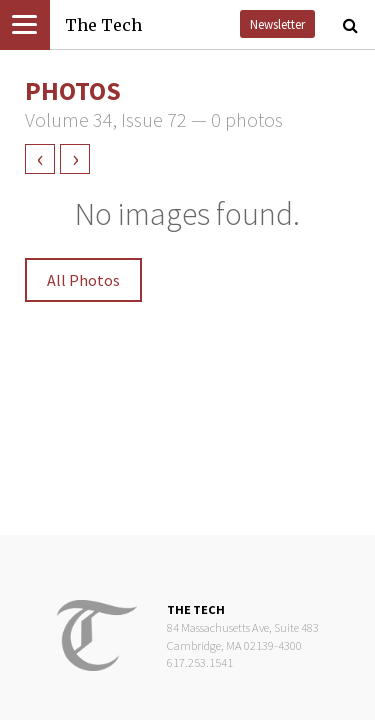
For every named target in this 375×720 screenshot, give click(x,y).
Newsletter (277, 24)
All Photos (83, 280)
